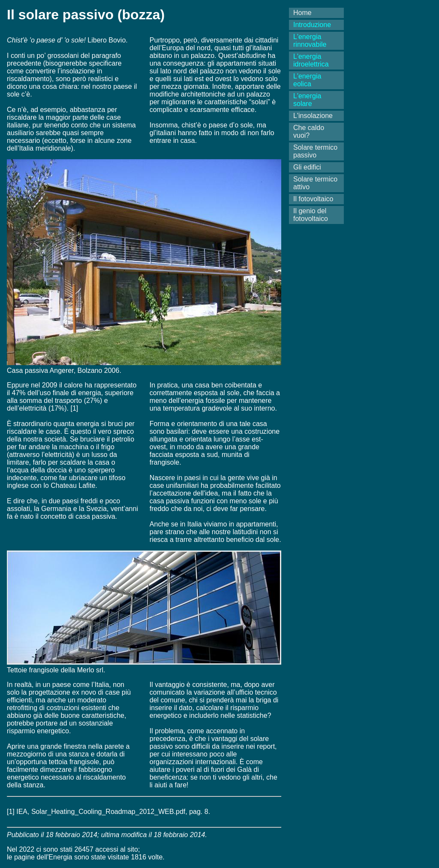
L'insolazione (313, 116)
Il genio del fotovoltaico (311, 215)
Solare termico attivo (315, 183)
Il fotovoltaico (313, 199)
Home (302, 13)
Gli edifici (307, 167)
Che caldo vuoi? (309, 132)
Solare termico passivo (315, 151)
